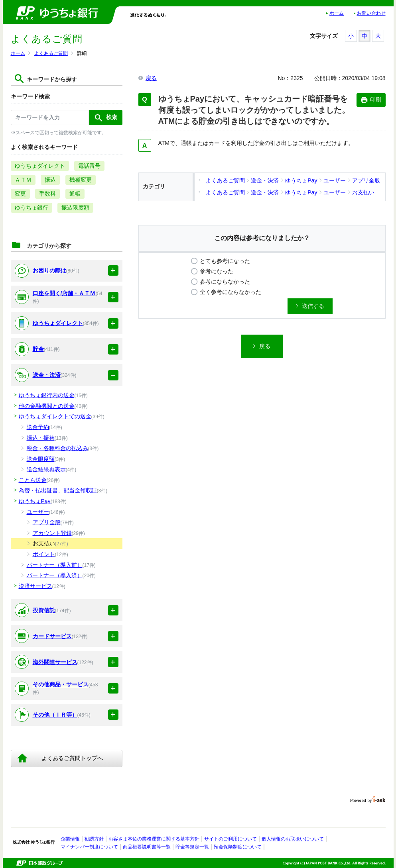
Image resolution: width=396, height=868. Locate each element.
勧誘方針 (94, 839)
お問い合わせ (371, 13)
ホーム (337, 13)
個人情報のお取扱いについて (293, 839)
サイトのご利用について (231, 839)
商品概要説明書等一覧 (147, 847)
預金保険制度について (238, 847)
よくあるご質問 (51, 53)
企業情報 (70, 839)
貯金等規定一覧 (192, 847)
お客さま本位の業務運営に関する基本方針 (154, 839)
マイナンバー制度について (89, 847)
